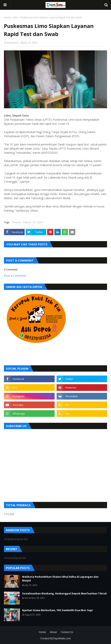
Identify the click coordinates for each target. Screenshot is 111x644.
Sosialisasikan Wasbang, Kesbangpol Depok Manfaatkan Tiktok (64, 593)
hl (34, 222)
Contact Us (67, 632)
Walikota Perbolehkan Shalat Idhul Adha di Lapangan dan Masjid (60, 579)
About (53, 632)
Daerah (16, 222)
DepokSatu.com (62, 638)
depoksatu (13, 43)
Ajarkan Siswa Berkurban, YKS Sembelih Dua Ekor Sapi (57, 610)
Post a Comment (15, 276)
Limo (16, 17)
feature (27, 222)
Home (7, 17)
